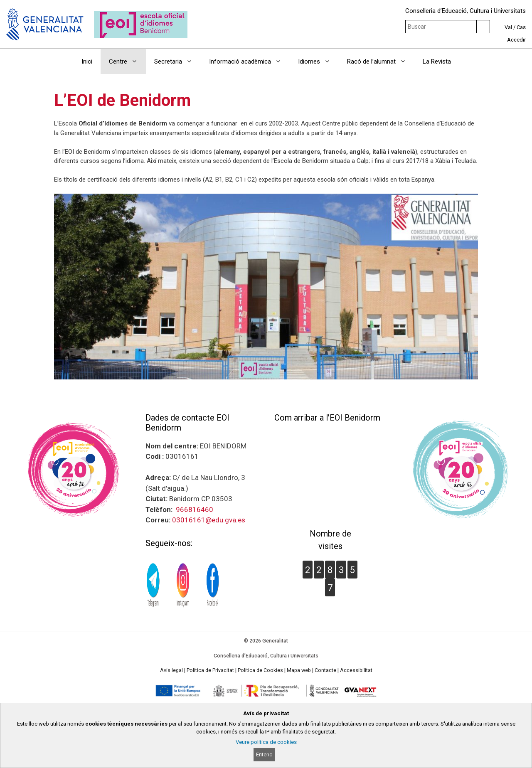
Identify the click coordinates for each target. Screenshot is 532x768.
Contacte (325, 670)
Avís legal (171, 670)
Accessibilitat (356, 670)
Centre (127, 62)
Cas (521, 27)
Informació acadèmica (249, 62)
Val (508, 27)
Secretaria (177, 62)
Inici (87, 62)
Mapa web (299, 670)
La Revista (437, 62)
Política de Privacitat (210, 670)
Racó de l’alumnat (381, 62)
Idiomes (318, 62)
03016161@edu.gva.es (209, 520)
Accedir (516, 40)
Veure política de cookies (266, 742)
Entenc (264, 754)
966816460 (195, 510)
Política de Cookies (260, 670)
